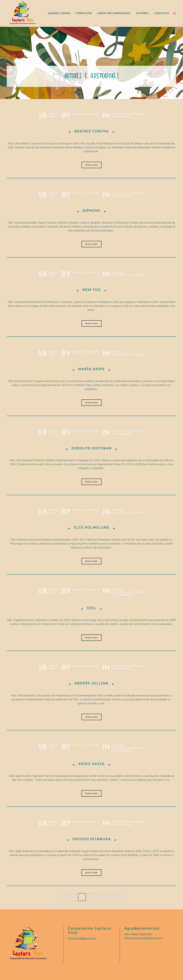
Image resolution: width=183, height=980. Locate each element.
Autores (118, 273)
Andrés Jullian (91, 683)
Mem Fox (92, 290)
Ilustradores (122, 117)
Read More (91, 165)
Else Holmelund (92, 527)
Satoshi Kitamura (92, 839)
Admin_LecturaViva (86, 114)
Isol (92, 608)
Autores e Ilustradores (129, 114)
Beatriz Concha (92, 131)
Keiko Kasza (92, 764)
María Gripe (92, 369)
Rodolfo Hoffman (92, 448)
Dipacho (91, 211)
